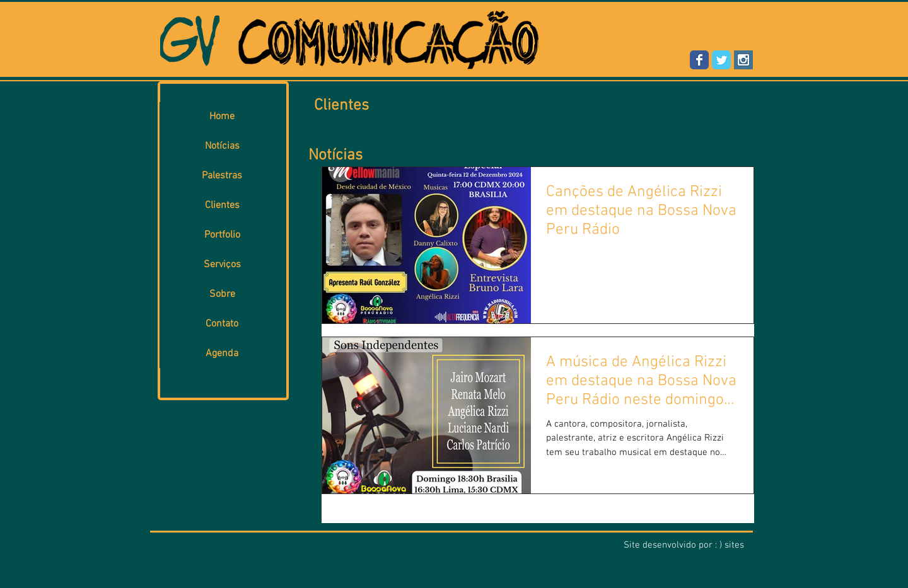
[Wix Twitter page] (721, 60)
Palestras (222, 176)
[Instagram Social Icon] (743, 60)
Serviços (222, 265)
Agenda (222, 354)
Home (222, 117)
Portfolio (222, 235)
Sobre (222, 294)
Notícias (222, 146)
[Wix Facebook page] (699, 60)
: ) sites (730, 545)
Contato (222, 324)
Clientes (222, 205)
